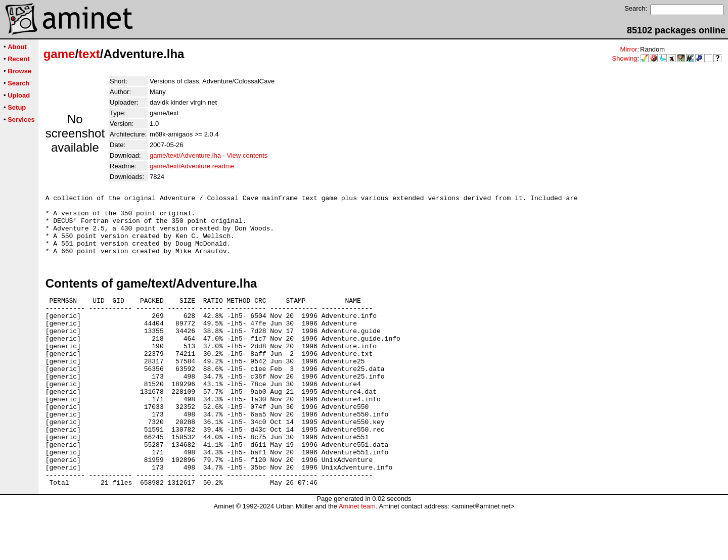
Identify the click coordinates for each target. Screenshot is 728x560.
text (89, 54)
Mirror (628, 49)
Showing (625, 58)
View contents (247, 155)
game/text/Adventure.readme (192, 166)
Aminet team (357, 556)
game (59, 54)
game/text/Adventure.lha (185, 155)
